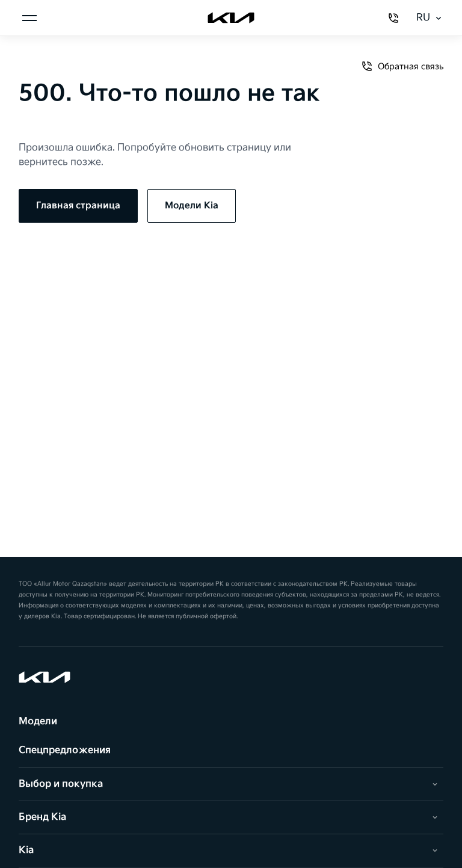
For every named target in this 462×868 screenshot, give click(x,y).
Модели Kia (192, 206)
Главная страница (78, 206)
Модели (38, 721)
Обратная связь (402, 66)
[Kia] (231, 18)
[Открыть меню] (29, 18)
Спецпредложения (65, 750)
